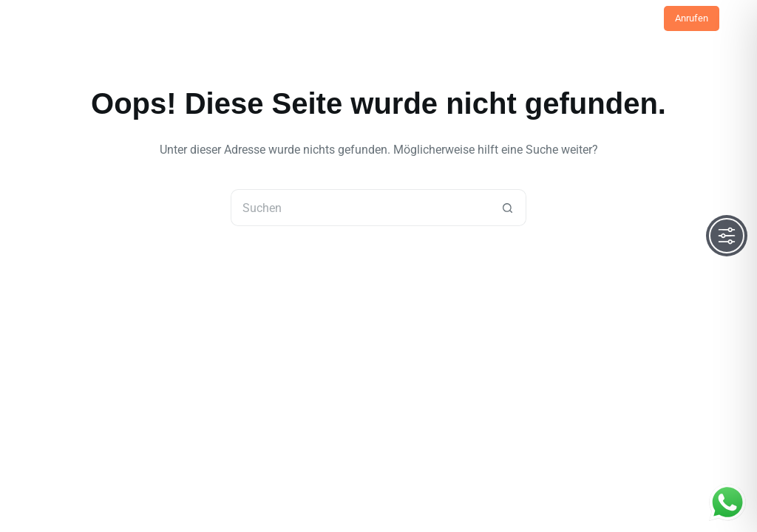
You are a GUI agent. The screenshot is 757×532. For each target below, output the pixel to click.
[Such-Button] (508, 208)
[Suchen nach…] (360, 208)
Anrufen (692, 18)
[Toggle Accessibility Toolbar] (727, 236)
